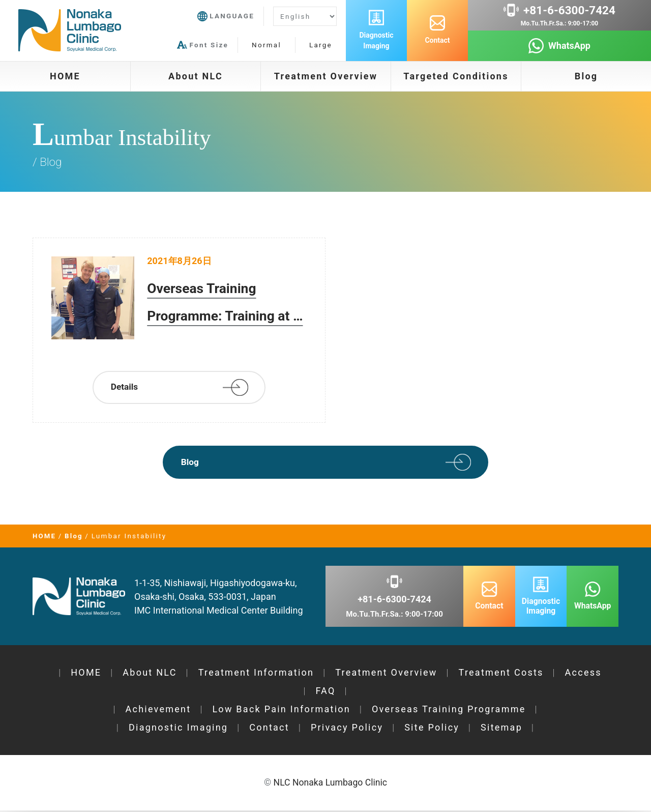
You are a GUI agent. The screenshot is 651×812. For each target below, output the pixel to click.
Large (321, 45)
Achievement (158, 711)
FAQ (325, 693)
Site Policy (432, 729)
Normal (267, 45)
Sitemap (501, 729)
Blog (586, 76)
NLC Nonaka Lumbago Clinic (330, 784)
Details (126, 388)
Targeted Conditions (456, 76)
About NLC (196, 76)
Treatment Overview (326, 76)
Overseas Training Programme (449, 711)
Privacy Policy (347, 729)
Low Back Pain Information (281, 711)
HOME (65, 76)
